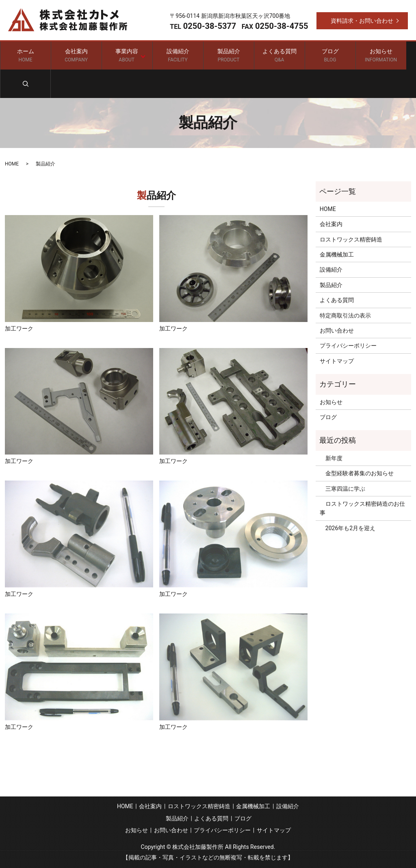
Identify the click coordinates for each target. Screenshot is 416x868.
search (25, 84)
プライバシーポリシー (348, 346)
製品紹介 (229, 55)
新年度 (331, 458)
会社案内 (76, 55)
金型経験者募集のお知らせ (357, 473)
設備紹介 (178, 55)
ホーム (25, 55)
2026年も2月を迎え (348, 528)
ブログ (330, 55)
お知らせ (381, 55)
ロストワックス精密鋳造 (351, 239)
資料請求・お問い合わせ (362, 21)
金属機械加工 (337, 255)
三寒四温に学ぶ (342, 488)
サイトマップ (337, 361)
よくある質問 (279, 55)
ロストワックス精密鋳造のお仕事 (362, 508)
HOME (12, 163)
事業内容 (125, 55)
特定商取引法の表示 (345, 315)
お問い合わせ (337, 331)
